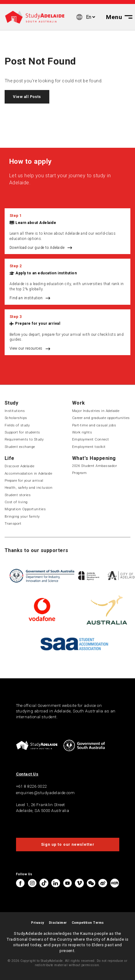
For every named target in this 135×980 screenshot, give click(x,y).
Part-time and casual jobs (94, 425)
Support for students (22, 432)
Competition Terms (88, 923)
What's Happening (94, 458)
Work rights (82, 432)
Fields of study (17, 425)
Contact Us (27, 774)
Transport (13, 523)
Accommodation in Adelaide (28, 473)
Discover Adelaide (19, 466)
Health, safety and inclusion (29, 488)
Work (79, 403)
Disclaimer (58, 923)
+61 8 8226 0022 (31, 786)
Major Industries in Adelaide (96, 411)
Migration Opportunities (25, 509)
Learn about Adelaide (36, 223)
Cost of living (16, 502)
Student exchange (20, 447)
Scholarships (16, 418)
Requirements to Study (24, 439)
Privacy (37, 923)
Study (11, 403)
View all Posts (27, 97)
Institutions (15, 411)
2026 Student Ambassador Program (94, 469)
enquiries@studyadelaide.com (45, 793)
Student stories (18, 495)
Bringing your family (22, 516)
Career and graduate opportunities (101, 418)
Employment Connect (91, 439)
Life (10, 458)
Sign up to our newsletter (68, 845)
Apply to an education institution (46, 273)
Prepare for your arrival (38, 323)
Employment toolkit (89, 447)
